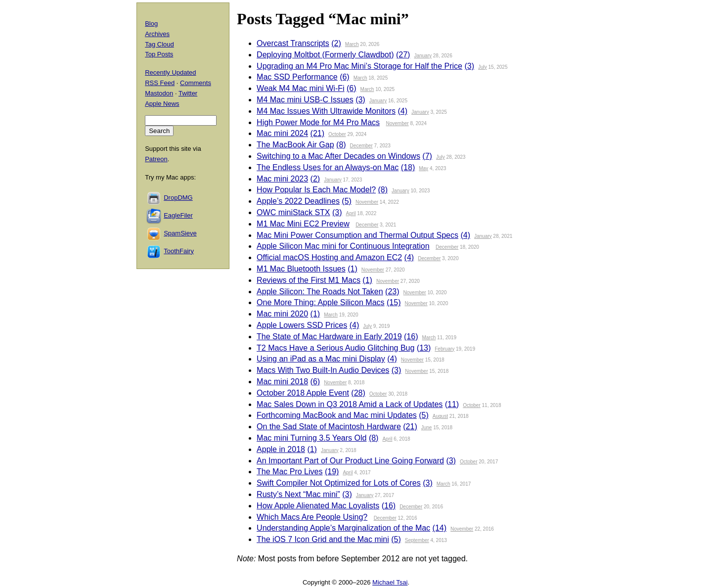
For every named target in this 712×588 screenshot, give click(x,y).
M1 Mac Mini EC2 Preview (303, 224)
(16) (411, 337)
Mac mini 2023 (282, 179)
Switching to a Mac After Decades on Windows (338, 156)
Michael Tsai (390, 582)
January (423, 56)
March (352, 44)
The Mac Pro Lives (289, 472)
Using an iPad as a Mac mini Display (321, 359)
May (423, 168)
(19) (332, 472)
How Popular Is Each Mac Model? (316, 190)
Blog (151, 23)
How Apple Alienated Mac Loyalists (318, 506)
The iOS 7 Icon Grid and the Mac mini (323, 539)
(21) (317, 133)
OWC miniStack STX (293, 212)
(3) (469, 66)
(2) (336, 43)
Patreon (156, 159)
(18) (408, 167)
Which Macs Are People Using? (312, 517)
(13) (424, 348)
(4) (403, 111)
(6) (345, 77)
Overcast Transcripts (293, 43)
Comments (196, 83)
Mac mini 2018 (282, 382)
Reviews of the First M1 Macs (309, 280)
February (445, 349)
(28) (358, 393)
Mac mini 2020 (282, 314)
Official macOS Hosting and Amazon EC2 (329, 257)
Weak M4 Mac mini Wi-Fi (301, 88)
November (398, 123)
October (337, 134)
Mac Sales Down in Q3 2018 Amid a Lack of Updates (350, 404)
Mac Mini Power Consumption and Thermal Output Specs (357, 235)
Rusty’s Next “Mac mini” (298, 494)
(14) (440, 528)
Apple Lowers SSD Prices (302, 325)
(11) (452, 404)
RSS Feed (160, 83)
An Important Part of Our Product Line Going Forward (350, 461)
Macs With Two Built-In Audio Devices (323, 370)
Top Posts (159, 54)
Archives (157, 34)
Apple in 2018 (281, 449)
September (417, 540)
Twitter (188, 93)
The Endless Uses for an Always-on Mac (328, 167)
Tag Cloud (159, 44)
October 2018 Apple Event (303, 393)
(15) (394, 302)
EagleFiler (178, 215)
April (351, 213)
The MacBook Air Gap (295, 145)
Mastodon (159, 93)
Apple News (162, 104)
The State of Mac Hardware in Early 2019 (329, 337)
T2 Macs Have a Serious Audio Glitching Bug (335, 348)
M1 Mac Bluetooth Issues (301, 269)
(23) (392, 292)
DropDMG (178, 198)
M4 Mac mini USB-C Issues (305, 100)
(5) (347, 201)
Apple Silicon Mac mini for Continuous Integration (343, 246)
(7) (427, 156)
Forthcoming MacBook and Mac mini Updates (337, 415)
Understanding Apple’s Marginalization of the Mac (343, 528)
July (483, 67)
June (427, 428)
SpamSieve (180, 233)
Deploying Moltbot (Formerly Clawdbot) (325, 55)
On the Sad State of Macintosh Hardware (329, 427)
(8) (341, 145)
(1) (353, 269)
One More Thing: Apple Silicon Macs (321, 302)
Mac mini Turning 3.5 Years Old (311, 438)
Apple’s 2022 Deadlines (298, 201)
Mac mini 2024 (282, 133)
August (440, 416)
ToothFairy (179, 251)
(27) (403, 55)
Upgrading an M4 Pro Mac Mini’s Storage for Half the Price (359, 66)
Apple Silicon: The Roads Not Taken (320, 292)
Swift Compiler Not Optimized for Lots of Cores (339, 483)
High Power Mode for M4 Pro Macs (318, 122)
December (361, 146)
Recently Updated (170, 72)
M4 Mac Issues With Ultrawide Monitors (326, 111)
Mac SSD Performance (297, 77)
